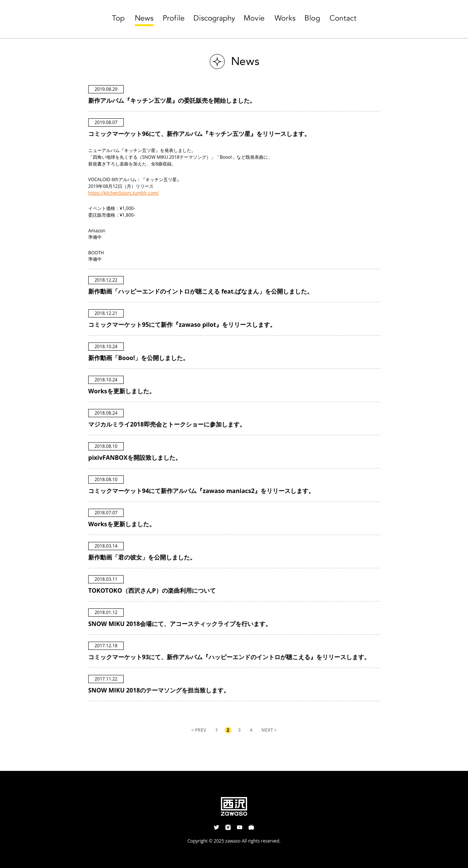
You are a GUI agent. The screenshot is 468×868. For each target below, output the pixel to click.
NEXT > (269, 730)
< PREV (199, 730)
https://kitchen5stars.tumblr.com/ (124, 193)
